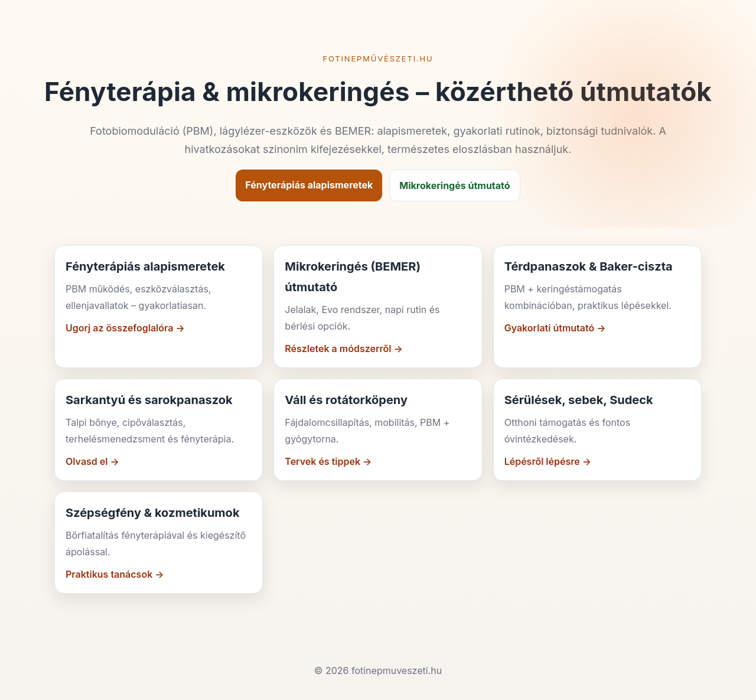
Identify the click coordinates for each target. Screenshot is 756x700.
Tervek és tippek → (328, 461)
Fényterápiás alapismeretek (309, 185)
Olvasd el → (92, 461)
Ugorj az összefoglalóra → (125, 328)
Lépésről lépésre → (548, 461)
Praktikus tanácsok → (115, 574)
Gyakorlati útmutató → (555, 328)
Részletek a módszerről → (343, 349)
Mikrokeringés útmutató (454, 185)
